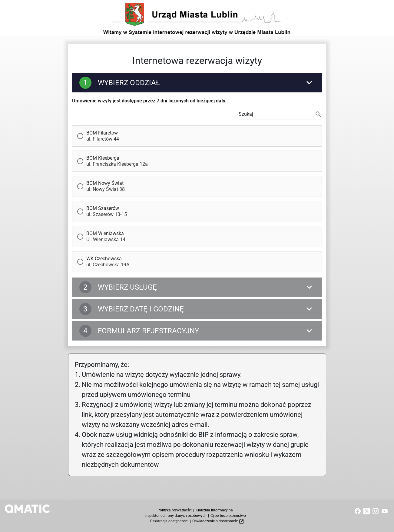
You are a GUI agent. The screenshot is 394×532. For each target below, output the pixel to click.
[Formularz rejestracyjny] (197, 332)
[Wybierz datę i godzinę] (197, 310)
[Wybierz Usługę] (197, 288)
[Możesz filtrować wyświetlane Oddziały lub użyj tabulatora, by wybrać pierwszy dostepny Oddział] (275, 115)
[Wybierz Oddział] (197, 84)
